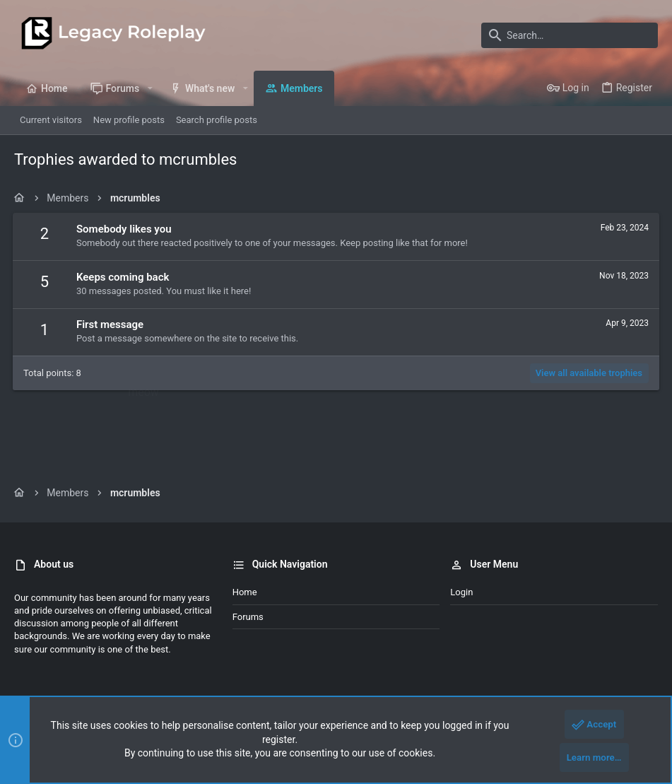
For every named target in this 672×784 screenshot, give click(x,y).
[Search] (570, 35)
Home (245, 592)
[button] (149, 88)
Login (461, 592)
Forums (248, 617)
